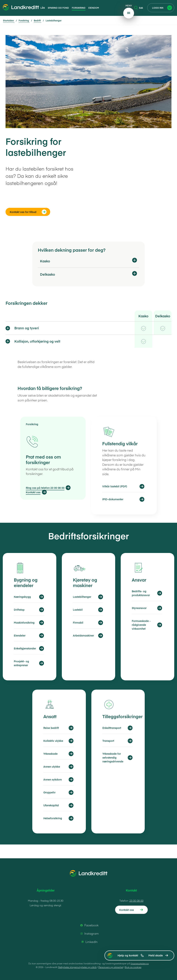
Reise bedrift (51, 728)
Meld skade (156, 955)
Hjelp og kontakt (131, 955)
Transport (108, 741)
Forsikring (79, 8)
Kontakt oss (33, 492)
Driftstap (19, 610)
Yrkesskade (50, 754)
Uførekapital (51, 805)
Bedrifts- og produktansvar (141, 593)
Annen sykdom (53, 779)
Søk (139, 8)
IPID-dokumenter (113, 499)
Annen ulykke (52, 766)
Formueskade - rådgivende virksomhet (141, 625)
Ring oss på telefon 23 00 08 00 (45, 488)
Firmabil (78, 622)
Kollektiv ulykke (53, 741)
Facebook (89, 925)
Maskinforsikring (24, 622)
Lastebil (78, 610)
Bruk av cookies (133, 967)
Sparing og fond (58, 8)
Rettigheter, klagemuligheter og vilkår (77, 967)
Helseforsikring (53, 818)
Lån (43, 8)
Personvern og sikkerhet (111, 967)
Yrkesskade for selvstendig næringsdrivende (113, 757)
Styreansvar (139, 608)
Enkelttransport (112, 728)
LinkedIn (89, 942)
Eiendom (94, 8)
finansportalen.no (140, 963)
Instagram (89, 934)
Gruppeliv (49, 792)
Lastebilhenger (82, 597)
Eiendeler (20, 635)
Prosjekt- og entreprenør (21, 663)
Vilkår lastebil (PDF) (115, 486)
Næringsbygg (22, 597)
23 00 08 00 (136, 901)
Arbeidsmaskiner (83, 635)
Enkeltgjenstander (25, 648)
